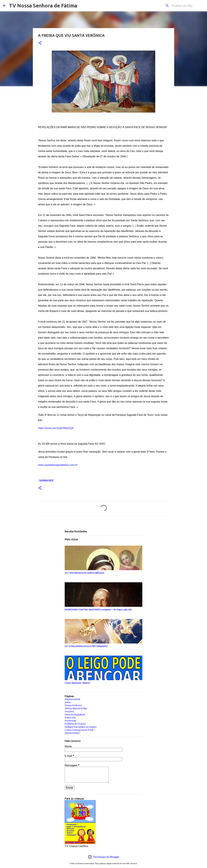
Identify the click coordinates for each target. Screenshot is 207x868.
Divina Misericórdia (76, 708)
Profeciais (70, 721)
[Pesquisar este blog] (187, 6)
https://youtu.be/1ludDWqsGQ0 (56, 428)
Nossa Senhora (73, 705)
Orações (69, 711)
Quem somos (72, 733)
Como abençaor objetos (77, 683)
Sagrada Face (46, 480)
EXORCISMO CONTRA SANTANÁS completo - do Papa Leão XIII (98, 610)
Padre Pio (70, 718)
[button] (40, 43)
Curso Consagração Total (79, 730)
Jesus (68, 702)
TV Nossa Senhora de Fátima (43, 5)
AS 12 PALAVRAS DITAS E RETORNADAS (86, 646)
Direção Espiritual (75, 715)
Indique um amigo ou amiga (81, 727)
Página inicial (72, 699)
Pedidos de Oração (75, 724)
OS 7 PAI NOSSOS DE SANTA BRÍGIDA (84, 573)
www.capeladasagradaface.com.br (58, 465)
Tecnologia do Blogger (104, 857)
